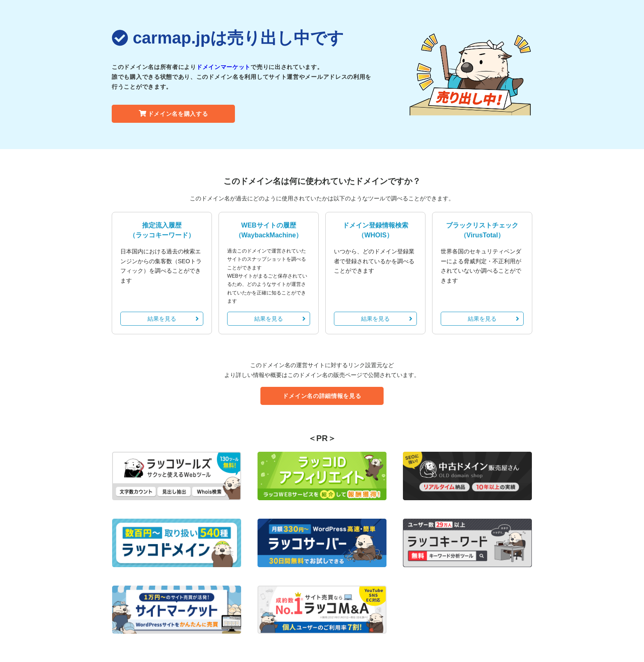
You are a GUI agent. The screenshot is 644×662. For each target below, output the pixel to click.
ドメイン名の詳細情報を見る (322, 396)
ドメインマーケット (223, 67)
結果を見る (173, 319)
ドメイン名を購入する (174, 114)
